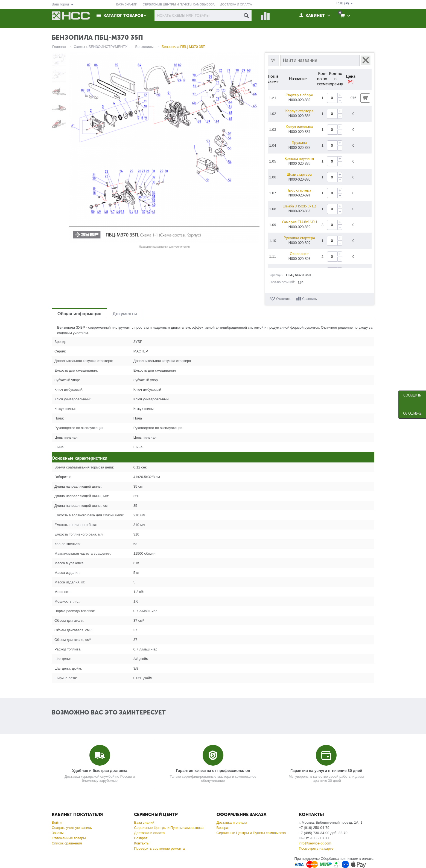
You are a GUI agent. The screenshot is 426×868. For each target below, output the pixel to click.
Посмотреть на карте (316, 848)
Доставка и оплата (149, 833)
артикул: (277, 275)
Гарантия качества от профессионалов (213, 771)
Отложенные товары (69, 838)
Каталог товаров (123, 16)
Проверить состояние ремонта (159, 848)
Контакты (142, 843)
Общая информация (79, 314)
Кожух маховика (300, 127)
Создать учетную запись (72, 828)
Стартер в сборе (300, 95)
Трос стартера (300, 191)
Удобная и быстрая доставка (100, 771)
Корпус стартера (300, 111)
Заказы (58, 833)
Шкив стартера (300, 175)
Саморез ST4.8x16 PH (300, 222)
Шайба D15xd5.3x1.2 (300, 206)
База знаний (144, 822)
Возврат (141, 838)
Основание (300, 254)
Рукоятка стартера (300, 238)
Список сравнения (67, 843)
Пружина (300, 143)
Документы (125, 314)
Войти (57, 822)
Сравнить (309, 299)
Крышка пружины (300, 159)
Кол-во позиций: (283, 282)
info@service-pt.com (315, 843)
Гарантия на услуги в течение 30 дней (326, 771)
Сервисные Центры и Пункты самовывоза (169, 828)
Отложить (284, 299)
